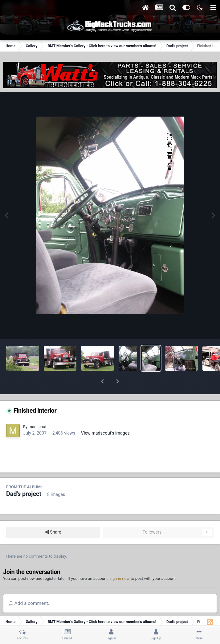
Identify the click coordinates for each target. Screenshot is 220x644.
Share (53, 516)
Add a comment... (30, 587)
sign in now (120, 562)
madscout (37, 411)
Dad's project (24, 478)
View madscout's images (105, 417)
